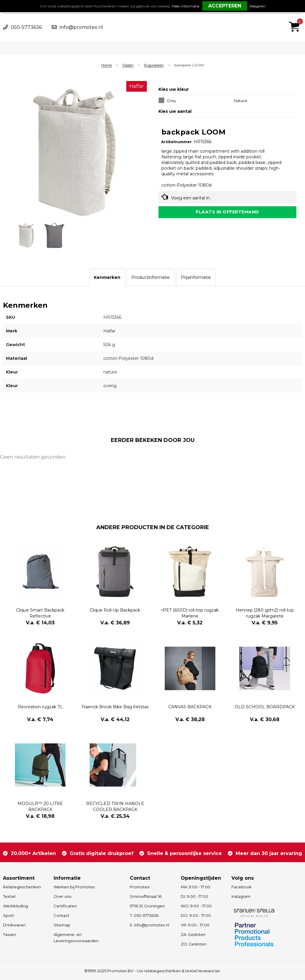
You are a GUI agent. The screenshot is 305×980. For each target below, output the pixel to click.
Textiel (9, 896)
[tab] (107, 277)
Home (106, 65)
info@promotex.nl (81, 27)
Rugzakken (154, 65)
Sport (8, 915)
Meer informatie (186, 6)
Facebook (242, 887)
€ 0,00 (296, 19)
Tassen (128, 65)
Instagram (241, 896)
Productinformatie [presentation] (151, 277)
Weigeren (257, 6)
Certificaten (65, 906)
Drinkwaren (14, 925)
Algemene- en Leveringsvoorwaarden (76, 938)
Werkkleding (15, 906)
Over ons (62, 896)
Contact (62, 915)
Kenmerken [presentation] (107, 277)
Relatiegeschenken (22, 887)
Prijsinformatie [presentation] (196, 277)
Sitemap (62, 925)
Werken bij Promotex (74, 887)
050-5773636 (26, 27)
